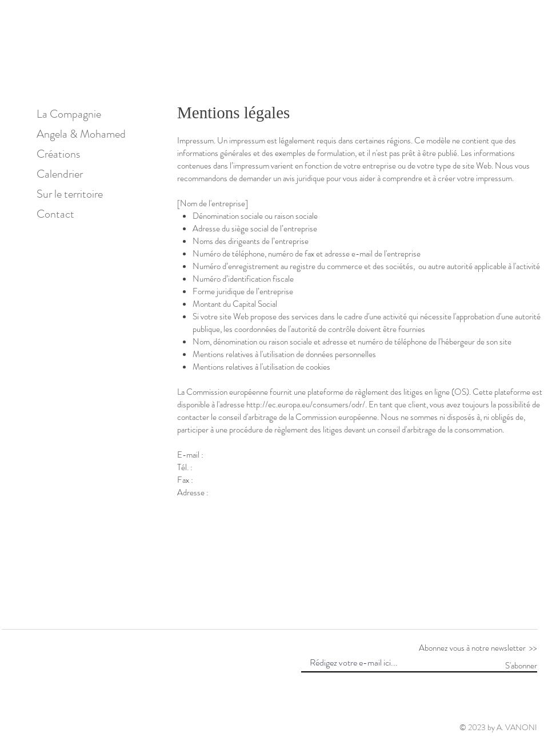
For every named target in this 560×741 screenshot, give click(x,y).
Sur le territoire (70, 194)
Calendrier (60, 174)
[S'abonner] (508, 665)
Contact (55, 214)
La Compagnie (69, 114)
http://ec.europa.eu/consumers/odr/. (307, 404)
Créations (58, 154)
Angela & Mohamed (77, 134)
